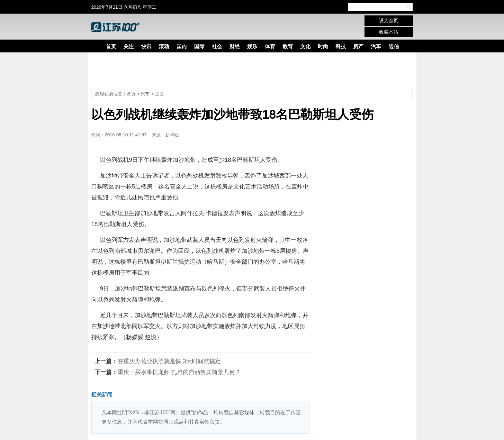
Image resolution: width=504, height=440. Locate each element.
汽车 (376, 46)
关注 (129, 46)
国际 (199, 46)
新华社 (172, 135)
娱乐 (252, 46)
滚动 (164, 46)
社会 (217, 46)
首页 (111, 46)
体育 (270, 46)
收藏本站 (389, 32)
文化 (305, 46)
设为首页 (389, 20)
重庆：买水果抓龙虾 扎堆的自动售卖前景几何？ (179, 372)
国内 (182, 46)
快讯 (146, 46)
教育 (288, 46)
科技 (341, 46)
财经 (235, 46)
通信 (394, 46)
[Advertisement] (247, 70)
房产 (358, 46)
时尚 (323, 46)
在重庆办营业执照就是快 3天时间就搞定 (169, 361)
